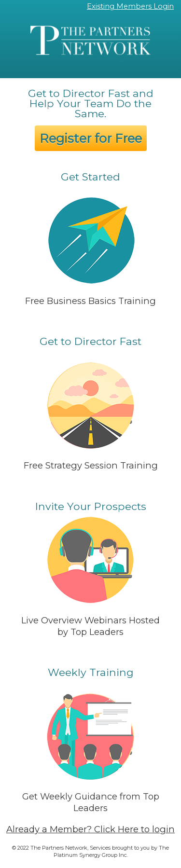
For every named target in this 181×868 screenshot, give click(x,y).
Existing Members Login (130, 6)
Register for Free (91, 138)
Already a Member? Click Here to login (90, 829)
